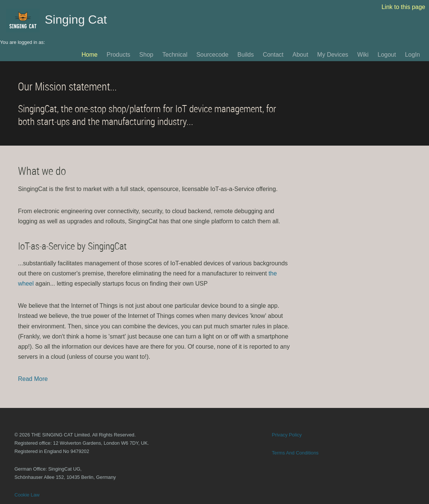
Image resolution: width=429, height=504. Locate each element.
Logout (387, 55)
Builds (246, 55)
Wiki (363, 55)
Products (118, 55)
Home (90, 55)
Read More (33, 379)
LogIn (412, 55)
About (300, 55)
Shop (146, 55)
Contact (273, 55)
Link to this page (403, 7)
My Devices (333, 55)
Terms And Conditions (295, 453)
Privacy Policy (287, 435)
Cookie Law (27, 495)
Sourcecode (212, 55)
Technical (175, 55)
